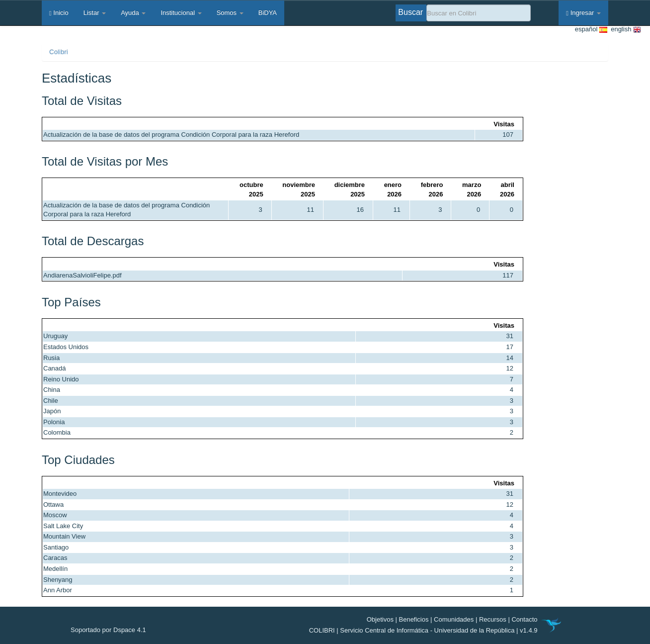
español (591, 30)
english (624, 30)
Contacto (524, 619)
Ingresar (583, 13)
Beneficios (414, 619)
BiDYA (268, 13)
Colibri (59, 52)
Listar (95, 13)
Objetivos (380, 619)
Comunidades (454, 619)
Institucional (181, 13)
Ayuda (133, 13)
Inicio (59, 13)
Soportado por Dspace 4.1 (108, 630)
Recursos (493, 619)
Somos (230, 13)
